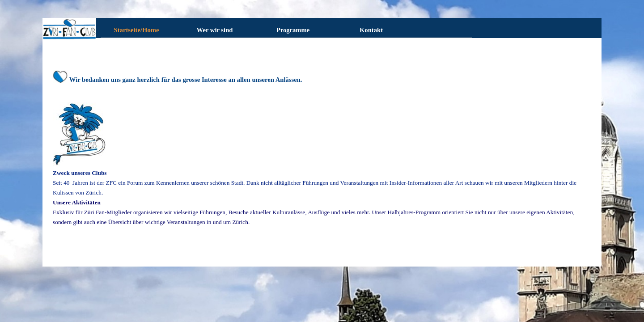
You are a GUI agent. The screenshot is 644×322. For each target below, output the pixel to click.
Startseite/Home (137, 30)
